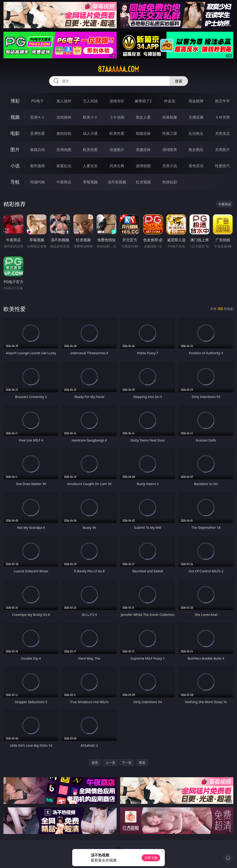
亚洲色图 (64, 150)
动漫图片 (117, 150)
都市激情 (37, 166)
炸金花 (170, 101)
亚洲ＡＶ (37, 117)
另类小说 (170, 166)
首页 (95, 763)
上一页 (110, 763)
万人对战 (90, 101)
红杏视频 (143, 182)
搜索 (179, 81)
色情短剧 (170, 182)
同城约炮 (37, 182)
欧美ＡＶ (90, 117)
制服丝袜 (143, 133)
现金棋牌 (196, 101)
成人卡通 (90, 133)
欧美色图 (90, 150)
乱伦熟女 (196, 133)
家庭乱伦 (64, 166)
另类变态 (222, 133)
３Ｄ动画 (117, 117)
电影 (15, 133)
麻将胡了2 (143, 101)
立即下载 (151, 858)
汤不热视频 (117, 182)
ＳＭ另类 (222, 117)
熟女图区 (196, 150)
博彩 (15, 101)
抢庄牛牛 (222, 101)
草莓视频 (90, 182)
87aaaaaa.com (118, 69)
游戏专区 (117, 101)
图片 (15, 149)
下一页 (127, 763)
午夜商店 (64, 182)
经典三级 (170, 133)
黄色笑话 (196, 166)
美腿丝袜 (143, 150)
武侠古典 (117, 166)
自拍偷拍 (64, 117)
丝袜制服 (170, 117)
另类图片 (222, 150)
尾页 (142, 763)
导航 (15, 182)
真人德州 (64, 101)
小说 (15, 166)
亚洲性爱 (37, 133)
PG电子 (37, 101)
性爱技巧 (222, 166)
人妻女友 (90, 166)
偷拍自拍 (64, 133)
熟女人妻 (143, 117)
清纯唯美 (170, 150)
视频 (15, 117)
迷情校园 (143, 166)
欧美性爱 (117, 133)
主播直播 (196, 117)
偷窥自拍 (37, 150)
